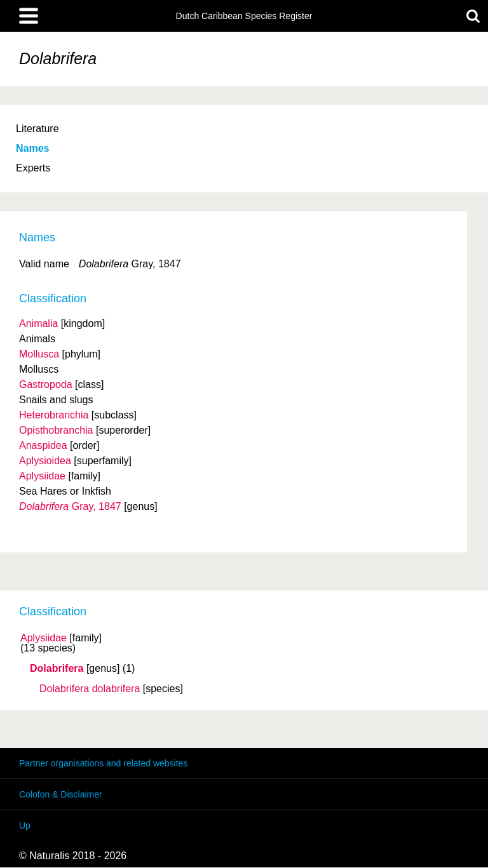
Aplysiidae (44, 638)
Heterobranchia (54, 415)
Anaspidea (43, 445)
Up (25, 825)
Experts (33, 168)
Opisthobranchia (56, 430)
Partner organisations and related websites (103, 763)
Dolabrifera (57, 669)
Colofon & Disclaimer (61, 794)
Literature (37, 129)
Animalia (38, 324)
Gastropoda (46, 384)
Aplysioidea (45, 461)
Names (32, 148)
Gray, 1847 (70, 506)
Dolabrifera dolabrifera (90, 689)
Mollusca (39, 354)
